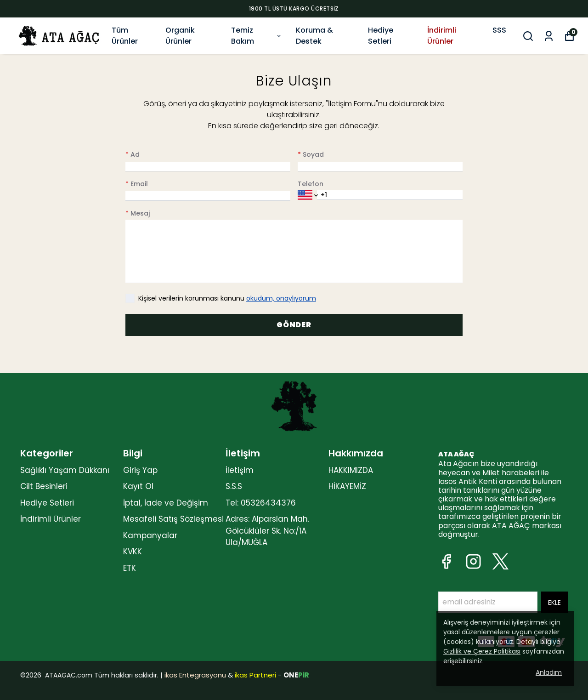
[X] (500, 561)
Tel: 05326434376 (261, 503)
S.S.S (234, 486)
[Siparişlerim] (549, 36)
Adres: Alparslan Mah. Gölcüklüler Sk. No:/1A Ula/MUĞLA (267, 531)
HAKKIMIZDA (351, 470)
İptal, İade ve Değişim (166, 503)
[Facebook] (446, 561)
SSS (499, 30)
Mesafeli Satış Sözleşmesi (173, 519)
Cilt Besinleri (44, 486)
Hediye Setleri (381, 36)
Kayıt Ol (138, 486)
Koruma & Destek (314, 36)
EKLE (554, 603)
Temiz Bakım (257, 36)
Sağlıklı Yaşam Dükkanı (65, 470)
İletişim (240, 470)
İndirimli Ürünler (442, 36)
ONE (296, 675)
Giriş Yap (140, 470)
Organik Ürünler (180, 36)
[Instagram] (473, 561)
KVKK (133, 552)
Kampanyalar (150, 535)
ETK (130, 568)
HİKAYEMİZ (347, 486)
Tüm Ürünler (125, 36)
